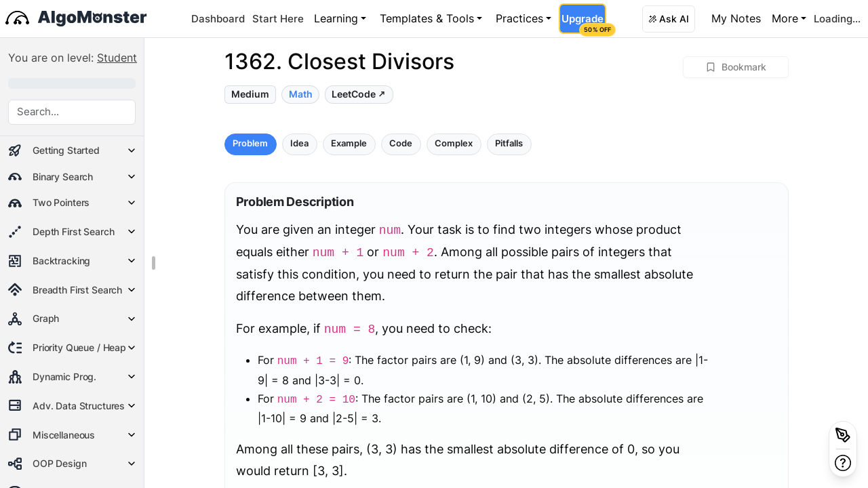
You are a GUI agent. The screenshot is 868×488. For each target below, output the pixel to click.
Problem (250, 143)
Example (349, 143)
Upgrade (584, 23)
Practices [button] (519, 18)
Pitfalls (509, 143)
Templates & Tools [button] (427, 18)
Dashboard (218, 19)
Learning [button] (336, 18)
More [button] (785, 18)
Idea (299, 143)
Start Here (278, 19)
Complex (454, 143)
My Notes (736, 18)
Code (401, 143)
